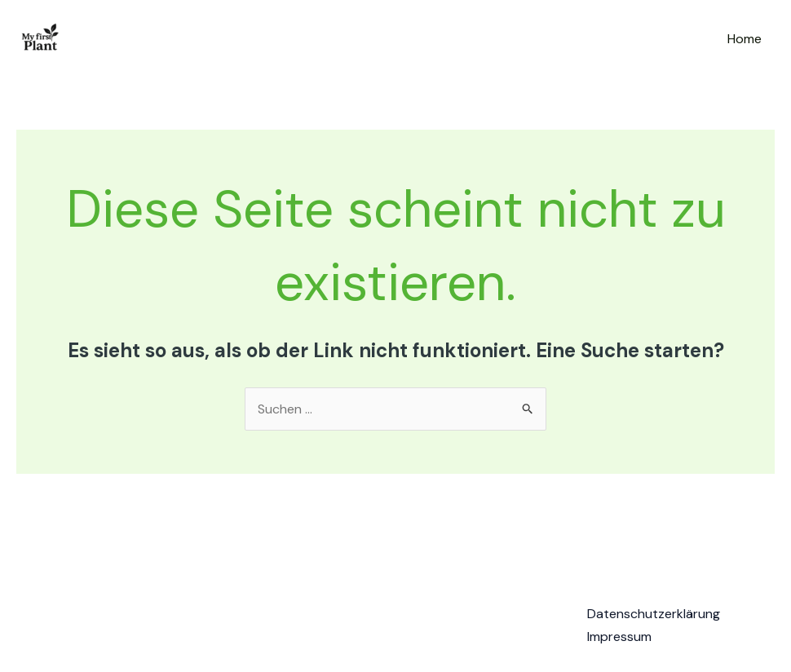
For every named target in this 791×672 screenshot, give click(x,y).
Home (745, 39)
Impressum (619, 637)
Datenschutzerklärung (654, 614)
